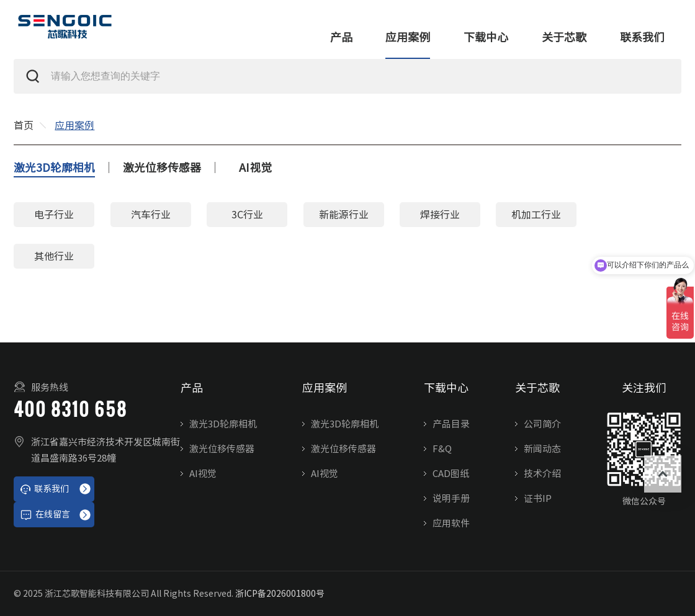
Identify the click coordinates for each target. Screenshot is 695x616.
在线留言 (45, 515)
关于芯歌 (564, 37)
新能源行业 (344, 215)
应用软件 (451, 523)
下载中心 (486, 37)
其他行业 (54, 256)
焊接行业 (440, 215)
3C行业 (247, 215)
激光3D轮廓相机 (54, 167)
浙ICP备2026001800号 (280, 594)
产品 (341, 37)
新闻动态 (542, 449)
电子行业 (54, 215)
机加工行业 (536, 215)
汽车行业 (151, 215)
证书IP (538, 498)
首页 (24, 125)
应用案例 (408, 37)
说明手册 (451, 498)
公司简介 (542, 424)
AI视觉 (255, 167)
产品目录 (451, 424)
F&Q (442, 449)
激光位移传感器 (162, 167)
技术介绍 (542, 474)
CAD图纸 (451, 474)
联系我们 (642, 37)
